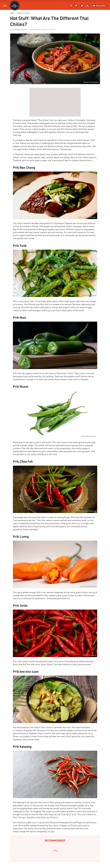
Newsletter (99, 6)
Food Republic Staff (19, 29)
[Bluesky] (82, 6)
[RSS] (88, 6)
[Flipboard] (76, 6)
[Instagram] (71, 6)
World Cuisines (23, 13)
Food (12, 13)
